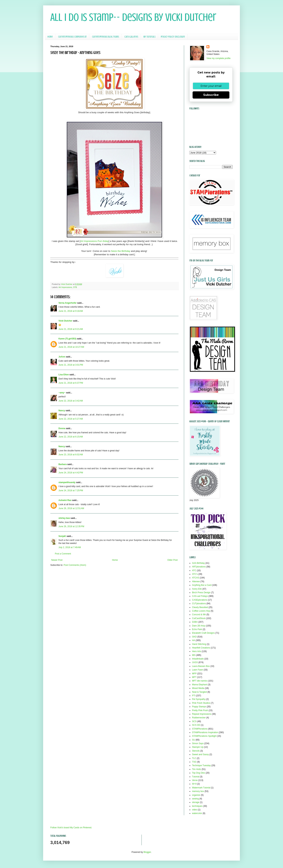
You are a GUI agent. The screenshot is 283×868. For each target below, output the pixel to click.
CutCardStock (199, 618)
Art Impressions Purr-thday (94, 241)
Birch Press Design (201, 593)
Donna (62, 428)
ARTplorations (199, 567)
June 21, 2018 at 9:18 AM (71, 311)
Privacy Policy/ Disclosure (173, 37)
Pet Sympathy (199, 699)
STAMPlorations (200, 729)
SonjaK (62, 536)
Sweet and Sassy (200, 754)
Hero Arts (197, 651)
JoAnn (62, 357)
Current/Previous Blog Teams (105, 37)
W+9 (194, 784)
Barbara (63, 464)
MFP (194, 674)
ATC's (195, 574)
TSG (194, 762)
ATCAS (196, 578)
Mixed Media (198, 688)
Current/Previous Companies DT (72, 37)
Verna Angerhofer (68, 303)
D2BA (195, 622)
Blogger (147, 852)
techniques (197, 806)
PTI (194, 696)
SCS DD (196, 725)
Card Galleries (131, 37)
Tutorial (196, 777)
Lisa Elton (64, 375)
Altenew (196, 581)
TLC (194, 758)
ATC (194, 570)
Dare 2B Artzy (199, 626)
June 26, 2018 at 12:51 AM (71, 508)
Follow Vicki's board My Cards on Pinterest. (71, 828)
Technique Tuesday (201, 765)
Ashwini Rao (65, 500)
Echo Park (197, 629)
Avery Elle (197, 589)
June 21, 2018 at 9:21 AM (71, 329)
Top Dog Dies (199, 773)
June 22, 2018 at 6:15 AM (71, 437)
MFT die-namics (200, 681)
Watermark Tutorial (201, 788)
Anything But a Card (202, 585)
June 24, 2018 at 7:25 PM (71, 491)
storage (196, 802)
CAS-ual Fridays (200, 596)
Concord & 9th (199, 615)
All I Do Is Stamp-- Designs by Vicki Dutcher (133, 17)
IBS (194, 655)
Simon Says (198, 743)
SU (194, 740)
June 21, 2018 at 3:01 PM (71, 365)
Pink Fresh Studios (201, 703)
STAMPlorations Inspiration (205, 732)
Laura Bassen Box (201, 666)
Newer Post (57, 560)
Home (50, 37)
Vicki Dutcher (65, 321)
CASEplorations (200, 600)
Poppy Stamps (199, 707)
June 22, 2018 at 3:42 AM (71, 401)
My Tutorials (149, 37)
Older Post (172, 560)
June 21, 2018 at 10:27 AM (71, 347)
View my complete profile (218, 58)
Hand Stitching (199, 644)
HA (194, 640)
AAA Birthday (198, 563)
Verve (195, 780)
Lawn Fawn (198, 670)
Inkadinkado (198, 659)
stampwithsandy (67, 482)
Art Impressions (65, 287)
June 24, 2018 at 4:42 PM (71, 473)
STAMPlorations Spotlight (204, 736)
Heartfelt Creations (201, 648)
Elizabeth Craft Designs (203, 633)
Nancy (62, 411)
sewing (195, 799)
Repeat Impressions (202, 714)
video (195, 810)
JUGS (195, 662)
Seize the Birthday (121, 251)
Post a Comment (63, 554)
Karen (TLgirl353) (67, 339)
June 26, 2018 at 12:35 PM (71, 526)
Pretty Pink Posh (200, 710)
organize (196, 795)
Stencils (196, 751)
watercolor (197, 813)
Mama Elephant (200, 685)
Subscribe (211, 95)
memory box (198, 791)
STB (75, 287)
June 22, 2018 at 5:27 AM (71, 419)
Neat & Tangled (199, 692)
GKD (194, 637)
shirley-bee (64, 518)
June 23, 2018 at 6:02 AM (71, 455)
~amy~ (62, 393)
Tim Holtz (197, 769)
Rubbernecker (199, 718)
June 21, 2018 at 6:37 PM (71, 383)
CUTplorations (199, 604)
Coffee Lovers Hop (201, 611)
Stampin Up (198, 747)
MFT (194, 677)
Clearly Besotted (200, 607)
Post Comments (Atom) (75, 565)
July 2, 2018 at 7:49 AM (70, 547)
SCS (194, 721)
